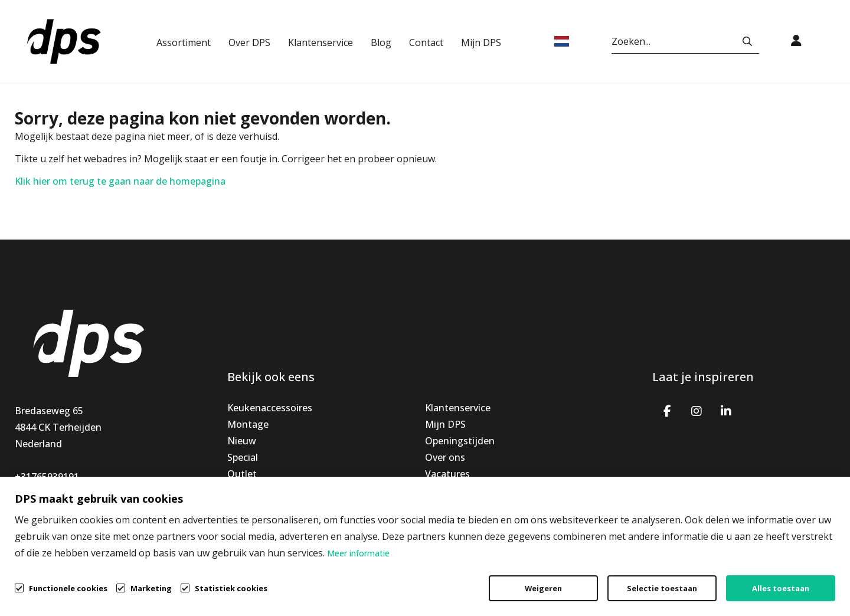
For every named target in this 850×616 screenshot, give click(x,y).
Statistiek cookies (231, 588)
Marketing (151, 588)
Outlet (242, 474)
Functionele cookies (68, 587)
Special (243, 457)
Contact (426, 42)
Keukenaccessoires (270, 408)
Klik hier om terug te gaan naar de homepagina (120, 181)
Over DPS (249, 42)
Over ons (445, 457)
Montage (248, 424)
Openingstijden (460, 441)
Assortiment (184, 42)
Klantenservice (321, 42)
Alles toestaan (781, 588)
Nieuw (242, 441)
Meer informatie (358, 553)
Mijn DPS (481, 42)
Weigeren (543, 588)
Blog (381, 42)
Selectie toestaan (662, 588)
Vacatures (447, 474)
